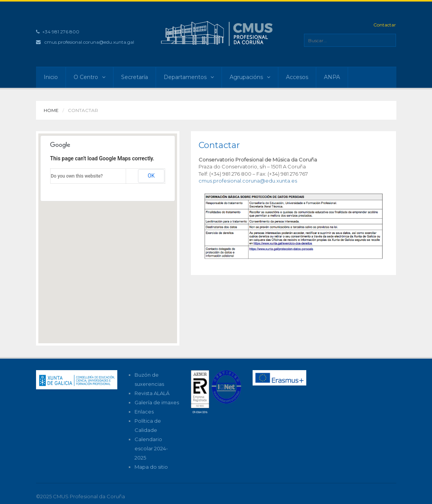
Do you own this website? (77, 176)
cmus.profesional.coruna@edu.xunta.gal (89, 42)
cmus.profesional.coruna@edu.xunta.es (248, 181)
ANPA (332, 77)
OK (151, 176)
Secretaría (135, 77)
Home (51, 110)
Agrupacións (250, 77)
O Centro (90, 77)
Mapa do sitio (151, 467)
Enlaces (144, 412)
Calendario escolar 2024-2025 (151, 448)
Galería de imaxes (157, 402)
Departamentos (189, 77)
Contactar (385, 25)
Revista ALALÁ (152, 393)
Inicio (51, 77)
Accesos (297, 77)
